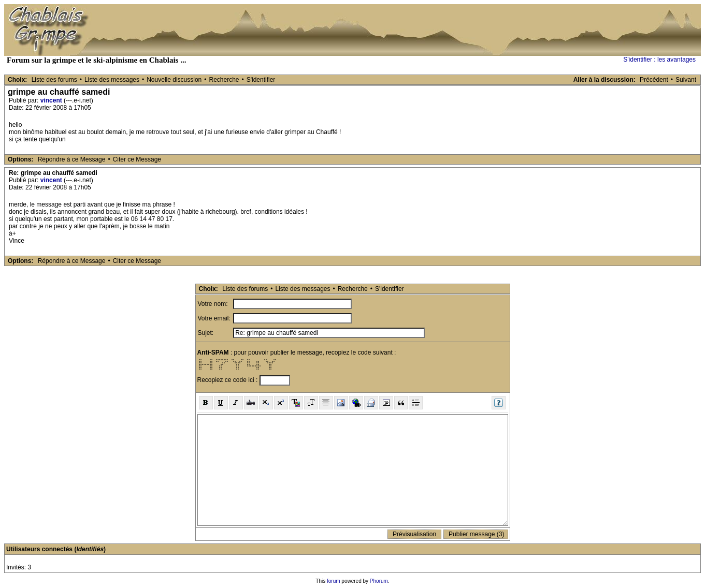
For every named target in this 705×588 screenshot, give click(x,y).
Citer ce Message (137, 159)
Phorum (379, 581)
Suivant (686, 80)
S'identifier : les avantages (659, 60)
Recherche (224, 80)
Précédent (654, 80)
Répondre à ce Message (72, 159)
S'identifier (261, 80)
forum (334, 581)
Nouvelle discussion (174, 80)
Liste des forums (54, 80)
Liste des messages (112, 80)
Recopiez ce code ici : (228, 380)
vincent (51, 100)
